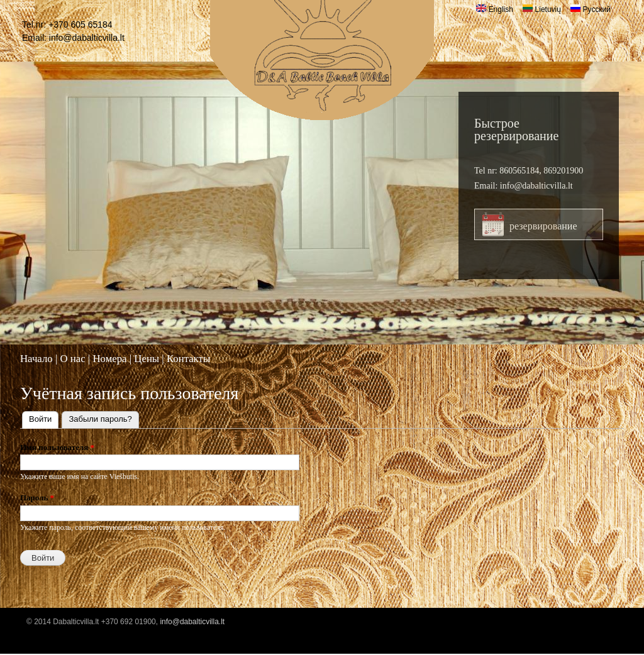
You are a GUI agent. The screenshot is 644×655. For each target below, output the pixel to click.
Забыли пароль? (100, 419)
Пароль (37, 498)
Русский (591, 9)
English (495, 9)
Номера (109, 359)
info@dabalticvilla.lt (87, 38)
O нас (72, 359)
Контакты (188, 359)
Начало (36, 359)
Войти (44, 418)
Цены (147, 359)
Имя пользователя (57, 447)
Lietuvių (542, 9)
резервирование (543, 226)
